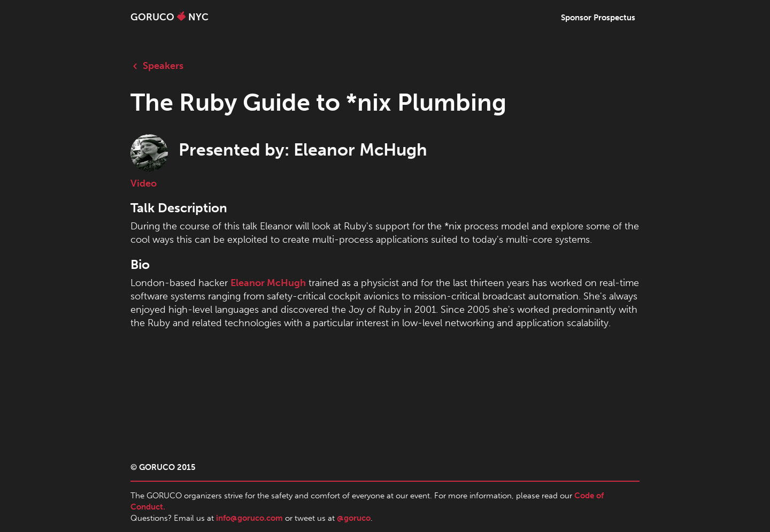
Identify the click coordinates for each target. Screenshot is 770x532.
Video (144, 183)
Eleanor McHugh (268, 283)
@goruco (354, 518)
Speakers (157, 66)
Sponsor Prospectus (598, 18)
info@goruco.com (249, 518)
